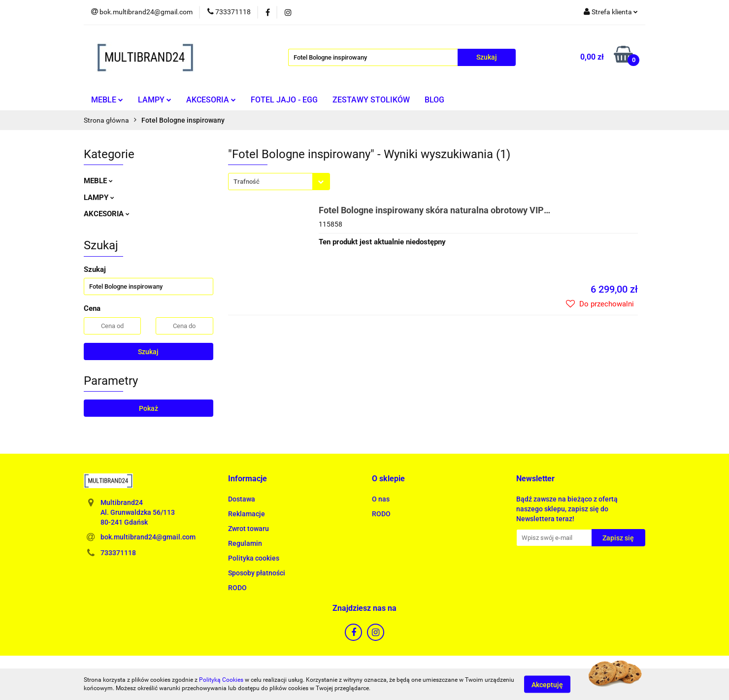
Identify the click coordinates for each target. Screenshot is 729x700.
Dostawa (242, 499)
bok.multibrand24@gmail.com (148, 537)
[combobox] (279, 182)
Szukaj (148, 352)
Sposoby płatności (257, 573)
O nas (381, 499)
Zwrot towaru (249, 529)
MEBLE (107, 100)
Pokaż (149, 408)
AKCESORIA (211, 100)
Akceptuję (547, 684)
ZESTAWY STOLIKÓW (371, 100)
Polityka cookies (254, 558)
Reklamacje (247, 514)
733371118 (118, 553)
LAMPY (155, 100)
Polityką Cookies (221, 680)
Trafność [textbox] (247, 182)
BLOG (434, 100)
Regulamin (245, 543)
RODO (237, 588)
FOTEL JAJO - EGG (284, 100)
